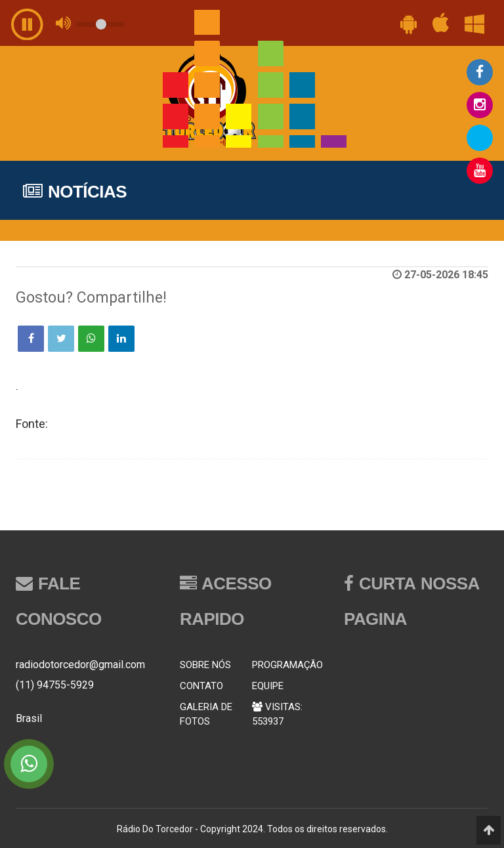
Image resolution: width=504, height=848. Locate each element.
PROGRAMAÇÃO (287, 665)
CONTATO (201, 686)
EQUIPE (268, 686)
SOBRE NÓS (205, 665)
